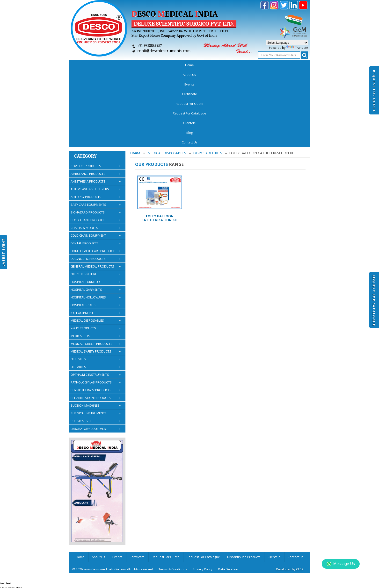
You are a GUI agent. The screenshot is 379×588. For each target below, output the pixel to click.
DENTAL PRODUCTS (96, 166)
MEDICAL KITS (96, 259)
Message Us (341, 564)
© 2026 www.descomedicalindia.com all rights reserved (113, 492)
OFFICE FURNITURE (96, 197)
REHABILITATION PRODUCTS (96, 321)
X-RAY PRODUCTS (96, 251)
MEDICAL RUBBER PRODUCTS (96, 267)
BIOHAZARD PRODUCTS (96, 135)
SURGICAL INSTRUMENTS (96, 336)
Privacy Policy (203, 492)
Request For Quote (374, 91)
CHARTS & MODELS (96, 151)
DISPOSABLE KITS (208, 76)
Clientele (254, 65)
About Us (102, 65)
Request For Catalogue (374, 300)
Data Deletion (228, 492)
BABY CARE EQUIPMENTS (96, 128)
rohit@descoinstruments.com (164, 51)
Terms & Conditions (173, 492)
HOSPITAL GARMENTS (96, 213)
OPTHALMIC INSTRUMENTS (96, 298)
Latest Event (3, 252)
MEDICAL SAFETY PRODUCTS (96, 274)
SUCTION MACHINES (96, 328)
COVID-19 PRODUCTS (96, 89)
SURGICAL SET (96, 344)
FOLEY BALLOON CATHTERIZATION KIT (160, 141)
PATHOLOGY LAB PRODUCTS (96, 305)
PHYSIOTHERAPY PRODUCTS (96, 313)
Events (124, 65)
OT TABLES (96, 290)
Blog (274, 65)
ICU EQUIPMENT (96, 236)
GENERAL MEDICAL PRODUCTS (96, 189)
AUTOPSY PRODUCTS (96, 120)
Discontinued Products (244, 480)
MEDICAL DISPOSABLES (96, 243)
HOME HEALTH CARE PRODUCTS (96, 174)
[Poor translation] (13, 522)
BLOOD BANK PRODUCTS (96, 143)
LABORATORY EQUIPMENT (96, 352)
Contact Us (295, 65)
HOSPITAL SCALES (96, 228)
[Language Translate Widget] (287, 43)
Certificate (147, 65)
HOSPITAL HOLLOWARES (96, 220)
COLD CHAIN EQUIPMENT (96, 158)
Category (85, 79)
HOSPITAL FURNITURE (96, 205)
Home (80, 65)
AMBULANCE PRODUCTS (96, 97)
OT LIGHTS (96, 282)
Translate (297, 48)
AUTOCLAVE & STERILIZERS (96, 112)
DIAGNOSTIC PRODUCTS (96, 182)
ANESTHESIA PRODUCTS (96, 104)
